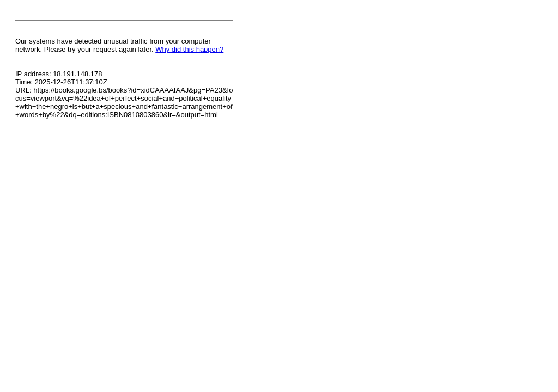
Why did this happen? (189, 49)
